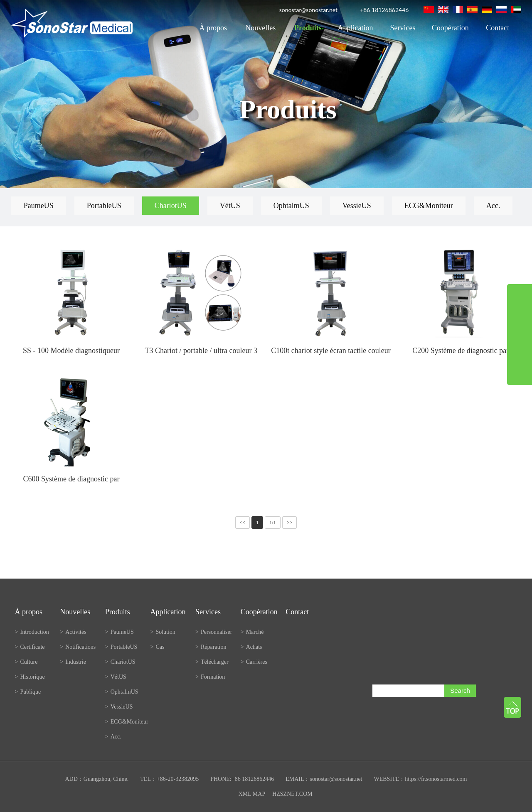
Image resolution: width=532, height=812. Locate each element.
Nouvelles (260, 28)
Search (460, 691)
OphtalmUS (291, 206)
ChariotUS (171, 206)
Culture (26, 662)
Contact (498, 28)
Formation (210, 677)
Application (356, 28)
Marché (252, 632)
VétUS (230, 206)
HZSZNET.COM (292, 794)
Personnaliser (214, 632)
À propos (213, 28)
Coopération (450, 28)
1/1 (272, 523)
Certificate (30, 647)
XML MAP (252, 794)
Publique (28, 692)
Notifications (78, 647)
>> (290, 523)
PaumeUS (39, 206)
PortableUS (104, 206)
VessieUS (357, 206)
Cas (157, 647)
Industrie (73, 662)
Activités (73, 632)
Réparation (211, 647)
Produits (308, 28)
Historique (30, 677)
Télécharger (212, 662)
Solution (163, 632)
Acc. (493, 206)
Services (403, 28)
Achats (251, 647)
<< (243, 523)
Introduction (32, 632)
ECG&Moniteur (429, 206)
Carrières (254, 662)
